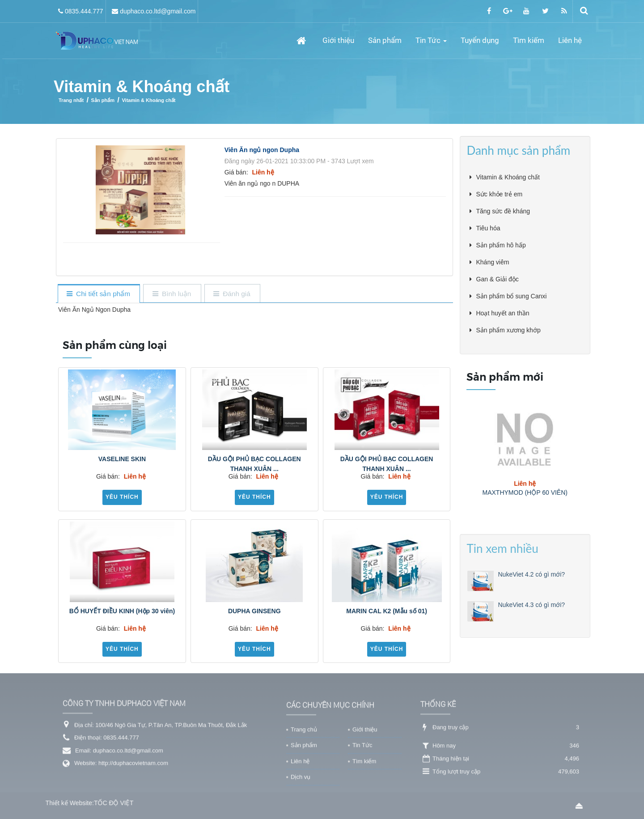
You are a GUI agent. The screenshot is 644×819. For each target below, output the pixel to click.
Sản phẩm (304, 784)
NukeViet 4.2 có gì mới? (532, 615)
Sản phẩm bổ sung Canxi (512, 296)
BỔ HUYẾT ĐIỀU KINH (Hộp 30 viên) (122, 611)
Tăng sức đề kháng (503, 211)
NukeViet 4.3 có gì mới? (532, 646)
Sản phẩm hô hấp (501, 245)
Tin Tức (362, 784)
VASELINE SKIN (122, 459)
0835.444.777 (84, 11)
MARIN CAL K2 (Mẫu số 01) (387, 611)
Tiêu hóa (488, 228)
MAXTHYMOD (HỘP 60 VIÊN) (525, 492)
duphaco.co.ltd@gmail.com (158, 11)
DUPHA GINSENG (254, 611)
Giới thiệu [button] (338, 40)
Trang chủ (304, 769)
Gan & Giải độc (498, 279)
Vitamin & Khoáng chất (508, 177)
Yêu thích (122, 497)
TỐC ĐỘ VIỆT (79, 803)
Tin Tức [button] (431, 43)
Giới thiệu (365, 769)
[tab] (99, 294)
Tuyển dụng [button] (480, 40)
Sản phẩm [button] (385, 40)
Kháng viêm (493, 262)
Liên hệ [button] (570, 40)
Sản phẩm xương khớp (508, 330)
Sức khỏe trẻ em (500, 194)
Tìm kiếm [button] (529, 40)
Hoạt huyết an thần (503, 313)
